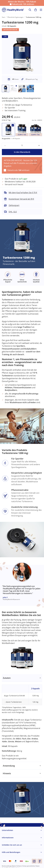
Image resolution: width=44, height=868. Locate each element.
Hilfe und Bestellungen (11, 852)
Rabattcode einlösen (23, 4)
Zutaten (7, 678)
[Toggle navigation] (41, 10)
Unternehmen (7, 830)
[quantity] (22, 145)
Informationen (8, 838)
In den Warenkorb (22, 152)
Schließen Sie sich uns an (12, 845)
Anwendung (9, 766)
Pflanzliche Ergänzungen (15, 17)
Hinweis (7, 773)
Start (3, 17)
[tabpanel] (22, 718)
